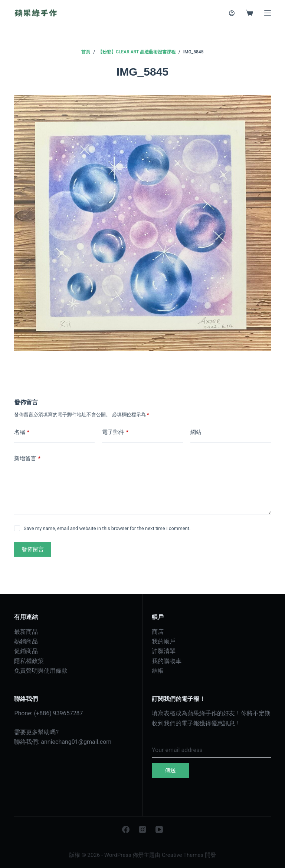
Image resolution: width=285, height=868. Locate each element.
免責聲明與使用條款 (41, 671)
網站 (196, 432)
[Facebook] (126, 829)
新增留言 (27, 459)
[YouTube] (159, 829)
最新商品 (26, 632)
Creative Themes (183, 855)
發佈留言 (33, 549)
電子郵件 (115, 432)
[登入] (232, 13)
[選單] (268, 13)
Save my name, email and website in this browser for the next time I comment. (107, 528)
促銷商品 (26, 651)
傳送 (170, 771)
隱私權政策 (29, 661)
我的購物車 (167, 661)
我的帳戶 (164, 641)
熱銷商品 (26, 641)
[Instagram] (142, 829)
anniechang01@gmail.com (76, 742)
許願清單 (164, 651)
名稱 (22, 432)
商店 (158, 632)
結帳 (158, 671)
